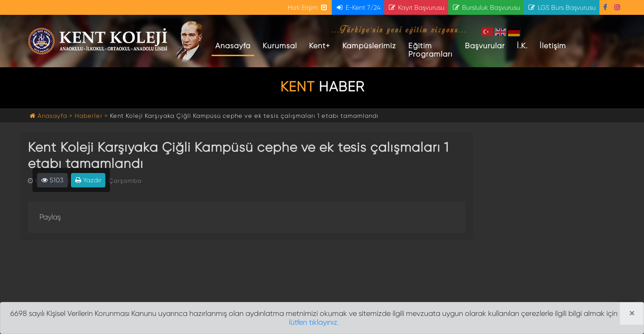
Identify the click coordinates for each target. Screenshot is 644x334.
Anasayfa (235, 45)
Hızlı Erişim (308, 7)
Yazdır (88, 180)
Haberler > (91, 116)
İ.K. (522, 46)
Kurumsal (280, 46)
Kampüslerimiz (369, 46)
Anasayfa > (52, 116)
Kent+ (320, 46)
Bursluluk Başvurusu (486, 7)
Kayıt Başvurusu (416, 7)
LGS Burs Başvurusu (562, 7)
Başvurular (485, 46)
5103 (52, 180)
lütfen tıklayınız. (314, 322)
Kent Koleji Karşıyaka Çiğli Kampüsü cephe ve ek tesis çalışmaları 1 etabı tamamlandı (244, 116)
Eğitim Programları (430, 50)
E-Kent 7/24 (358, 7)
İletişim (553, 46)
